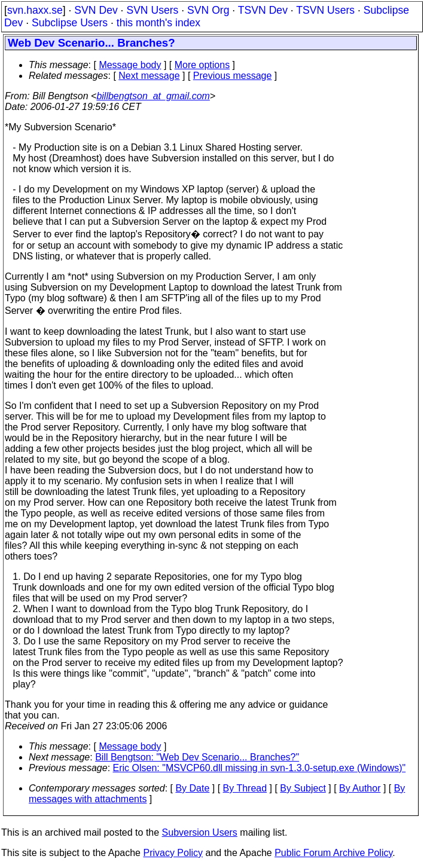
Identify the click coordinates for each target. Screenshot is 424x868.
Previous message (233, 76)
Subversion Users (200, 832)
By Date (192, 788)
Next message (149, 76)
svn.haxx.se (35, 10)
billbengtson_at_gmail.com (153, 96)
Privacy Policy (173, 853)
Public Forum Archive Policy (333, 853)
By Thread (245, 788)
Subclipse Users (70, 23)
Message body (130, 65)
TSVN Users (325, 10)
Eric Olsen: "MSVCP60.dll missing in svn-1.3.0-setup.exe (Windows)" (260, 768)
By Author (360, 788)
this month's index (158, 23)
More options (202, 65)
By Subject (303, 788)
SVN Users (152, 10)
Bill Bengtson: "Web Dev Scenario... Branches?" (197, 757)
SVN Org (208, 10)
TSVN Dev (263, 10)
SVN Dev (96, 10)
